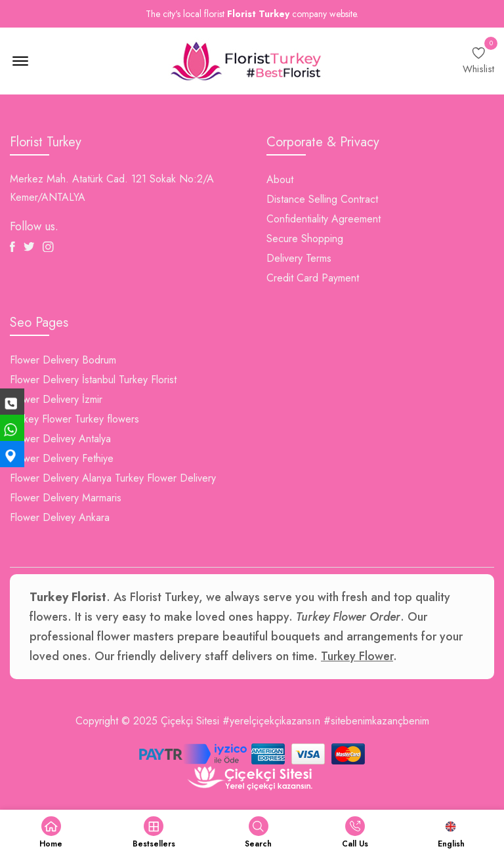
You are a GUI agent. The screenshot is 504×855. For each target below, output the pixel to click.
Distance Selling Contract (322, 199)
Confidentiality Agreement (324, 219)
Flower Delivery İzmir (56, 399)
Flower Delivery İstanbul (63, 380)
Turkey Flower (41, 419)
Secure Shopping (305, 239)
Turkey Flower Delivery (165, 478)
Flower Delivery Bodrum (63, 360)
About (280, 179)
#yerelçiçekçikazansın (271, 721)
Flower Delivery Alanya (61, 478)
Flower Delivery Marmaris (66, 498)
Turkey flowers (107, 419)
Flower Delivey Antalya (60, 439)
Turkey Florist (148, 380)
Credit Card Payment (313, 278)
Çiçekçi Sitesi (190, 721)
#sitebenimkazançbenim (376, 721)
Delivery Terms (299, 258)
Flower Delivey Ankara (60, 517)
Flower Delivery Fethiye (62, 458)
